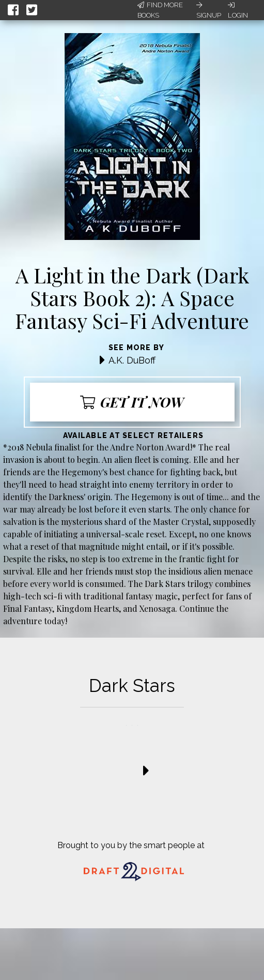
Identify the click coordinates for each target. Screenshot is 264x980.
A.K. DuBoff (132, 360)
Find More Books (160, 10)
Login (238, 10)
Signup (209, 10)
